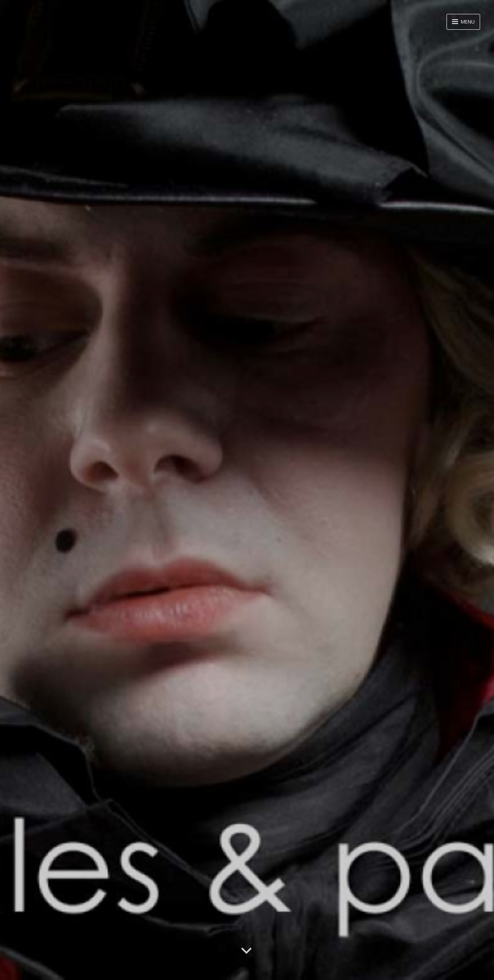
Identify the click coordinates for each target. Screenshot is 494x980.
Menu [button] (467, 22)
